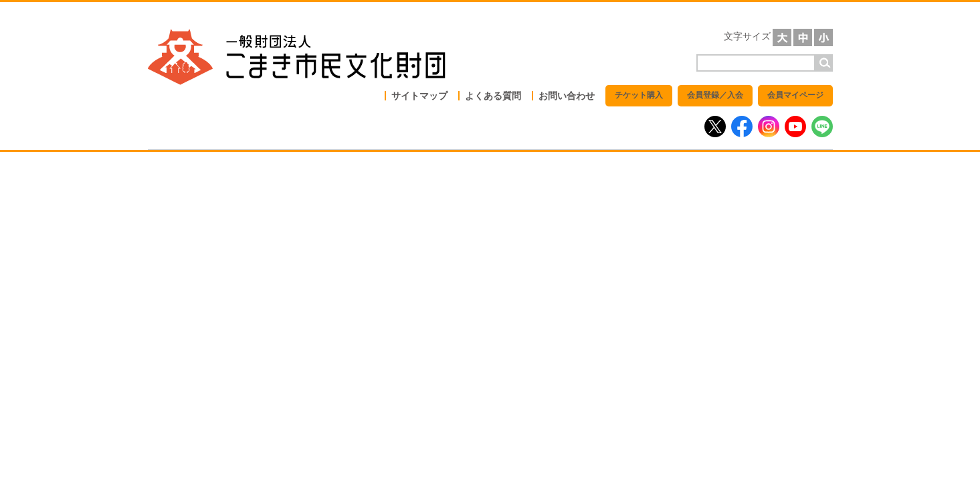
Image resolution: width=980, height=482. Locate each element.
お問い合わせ (567, 96)
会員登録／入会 (715, 95)
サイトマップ (419, 96)
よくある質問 (493, 96)
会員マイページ (795, 95)
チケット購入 (639, 95)
